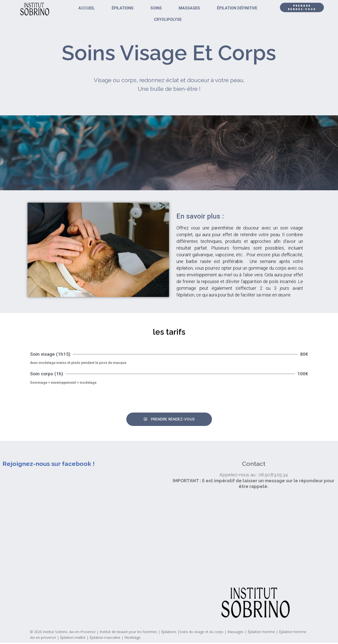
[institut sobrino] (253, 538)
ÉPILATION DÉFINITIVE (237, 8)
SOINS (156, 8)
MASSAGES (189, 8)
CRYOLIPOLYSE (168, 19)
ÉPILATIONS (123, 8)
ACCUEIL (87, 8)
